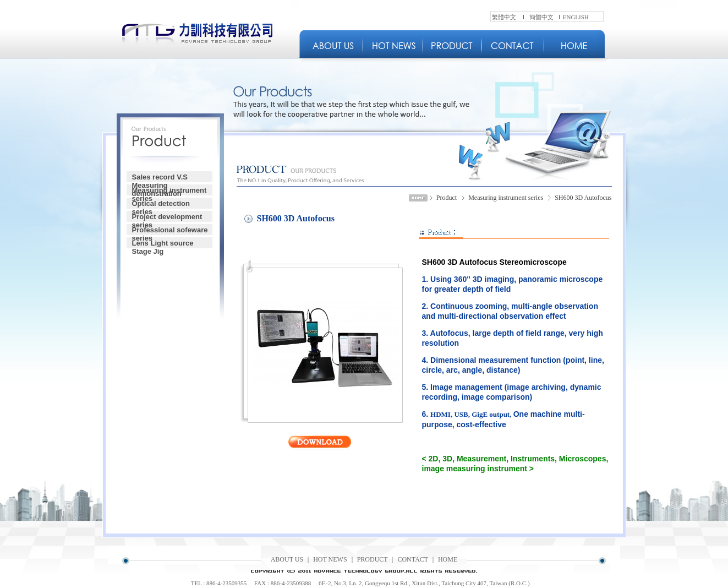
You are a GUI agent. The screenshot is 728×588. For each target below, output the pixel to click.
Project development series (167, 217)
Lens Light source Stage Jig (163, 244)
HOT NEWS (330, 559)
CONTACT (413, 559)
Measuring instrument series (169, 191)
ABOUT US (287, 559)
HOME (448, 559)
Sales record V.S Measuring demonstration (160, 178)
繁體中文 (504, 17)
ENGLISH (576, 17)
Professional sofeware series (170, 230)
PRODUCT (373, 559)
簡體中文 (541, 17)
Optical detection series (161, 204)
